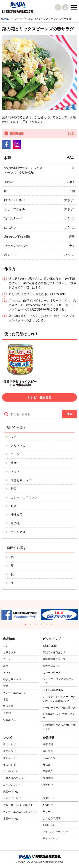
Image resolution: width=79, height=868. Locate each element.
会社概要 (48, 751)
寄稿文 (47, 765)
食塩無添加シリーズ (54, 659)
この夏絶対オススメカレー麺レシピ (59, 727)
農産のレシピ (11, 792)
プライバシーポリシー (55, 832)
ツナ (14, 437)
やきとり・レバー (23, 480)
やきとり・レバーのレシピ (18, 805)
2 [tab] (32, 626)
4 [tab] (42, 626)
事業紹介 (48, 771)
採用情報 (48, 778)
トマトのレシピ (12, 798)
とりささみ (18, 446)
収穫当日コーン (52, 666)
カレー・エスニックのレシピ (20, 812)
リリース (48, 812)
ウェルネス (18, 532)
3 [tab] (37, 626)
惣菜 (14, 489)
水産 (14, 506)
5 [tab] (48, 626)
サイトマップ (50, 839)
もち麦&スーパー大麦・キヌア (59, 716)
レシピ (8, 738)
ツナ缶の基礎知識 (53, 690)
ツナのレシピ (11, 771)
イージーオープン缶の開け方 (59, 708)
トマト (15, 471)
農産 (14, 463)
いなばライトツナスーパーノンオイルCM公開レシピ (59, 699)
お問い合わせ (50, 825)
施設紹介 (48, 785)
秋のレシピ (9, 758)
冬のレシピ (9, 765)
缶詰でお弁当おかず (54, 652)
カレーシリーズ (52, 673)
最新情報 (48, 744)
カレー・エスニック (24, 497)
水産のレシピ (11, 819)
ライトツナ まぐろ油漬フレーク (58, 681)
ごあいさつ (49, 758)
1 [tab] (26, 626)
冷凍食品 (17, 515)
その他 (15, 523)
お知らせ (48, 805)
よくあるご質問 (52, 818)
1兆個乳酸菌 (50, 646)
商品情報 (9, 639)
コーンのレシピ (12, 785)
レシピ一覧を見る (40, 397)
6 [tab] (53, 626)
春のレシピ (9, 744)
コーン (15, 454)
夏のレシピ (9, 751)
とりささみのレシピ (15, 778)
